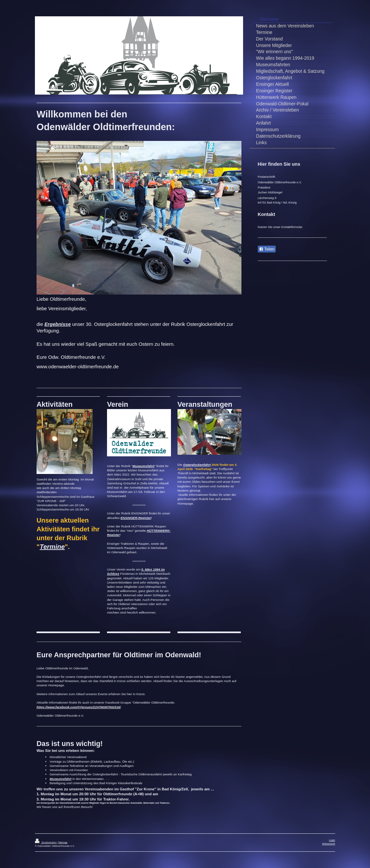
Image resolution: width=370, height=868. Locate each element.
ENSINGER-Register (136, 518)
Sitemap (63, 842)
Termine (52, 547)
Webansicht (329, 844)
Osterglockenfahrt (197, 465)
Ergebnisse (58, 324)
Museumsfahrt (143, 466)
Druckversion (46, 842)
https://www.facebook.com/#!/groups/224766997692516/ (79, 707)
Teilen (267, 249)
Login (332, 840)
